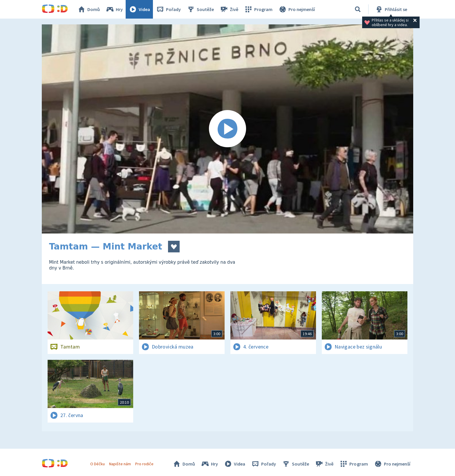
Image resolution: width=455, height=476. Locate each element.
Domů (89, 9)
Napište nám (120, 464)
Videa (139, 9)
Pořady (168, 9)
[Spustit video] (228, 129)
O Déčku (98, 464)
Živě (229, 9)
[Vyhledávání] (358, 9)
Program (258, 9)
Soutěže (200, 9)
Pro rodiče (144, 464)
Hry (114, 9)
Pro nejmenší (297, 9)
